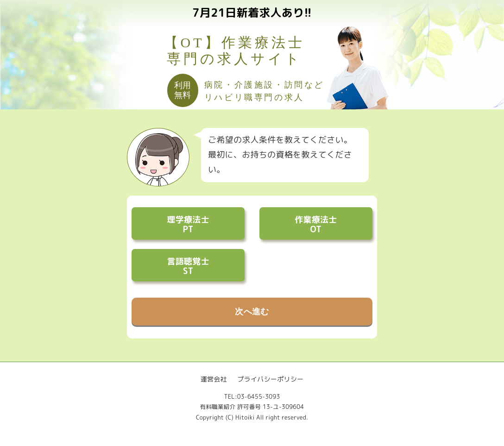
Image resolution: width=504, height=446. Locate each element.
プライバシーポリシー (270, 379)
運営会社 (214, 379)
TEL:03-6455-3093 (252, 397)
